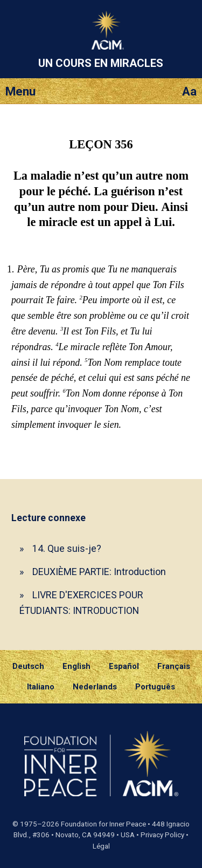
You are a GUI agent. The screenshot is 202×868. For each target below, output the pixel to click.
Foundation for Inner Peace (103, 824)
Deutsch (28, 666)
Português (155, 687)
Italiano (41, 687)
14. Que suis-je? (67, 548)
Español (124, 666)
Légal (101, 846)
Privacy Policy (162, 835)
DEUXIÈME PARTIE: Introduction (99, 572)
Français (174, 666)
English (76, 666)
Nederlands (95, 687)
